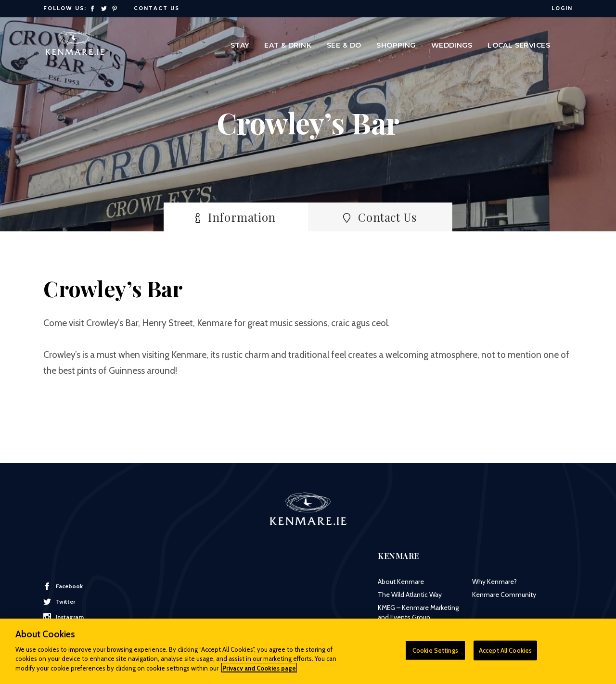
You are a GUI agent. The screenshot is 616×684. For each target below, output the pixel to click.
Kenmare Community (504, 595)
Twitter (59, 602)
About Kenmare (401, 582)
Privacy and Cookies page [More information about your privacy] (259, 672)
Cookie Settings (435, 655)
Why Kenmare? (494, 582)
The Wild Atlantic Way (410, 595)
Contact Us (157, 8)
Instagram (64, 617)
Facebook (63, 586)
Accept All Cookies (505, 655)
